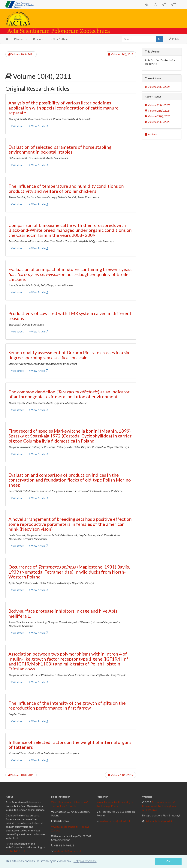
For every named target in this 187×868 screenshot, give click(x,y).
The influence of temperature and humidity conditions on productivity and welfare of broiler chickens (66, 188)
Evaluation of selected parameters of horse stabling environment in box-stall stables (60, 149)
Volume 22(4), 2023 (158, 116)
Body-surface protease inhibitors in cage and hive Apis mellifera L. (63, 613)
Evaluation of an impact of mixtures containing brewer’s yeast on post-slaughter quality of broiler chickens (70, 274)
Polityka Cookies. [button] (85, 861)
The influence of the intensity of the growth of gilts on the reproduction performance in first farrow (67, 705)
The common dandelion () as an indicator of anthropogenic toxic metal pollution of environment (69, 394)
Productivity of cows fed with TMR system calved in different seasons (70, 316)
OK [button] (168, 861)
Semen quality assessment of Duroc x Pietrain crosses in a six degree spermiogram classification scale (69, 355)
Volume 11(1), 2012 (121, 54)
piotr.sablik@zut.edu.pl (68, 851)
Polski (174, 39)
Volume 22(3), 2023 (158, 122)
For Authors (61, 39)
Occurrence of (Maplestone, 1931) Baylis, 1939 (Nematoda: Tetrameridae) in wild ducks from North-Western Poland (69, 572)
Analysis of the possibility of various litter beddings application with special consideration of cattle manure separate (63, 108)
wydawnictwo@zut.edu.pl (115, 821)
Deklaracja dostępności (158, 821)
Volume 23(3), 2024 (158, 87)
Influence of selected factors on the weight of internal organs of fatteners (70, 745)
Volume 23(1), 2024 (158, 111)
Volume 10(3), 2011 (21, 54)
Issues (39, 39)
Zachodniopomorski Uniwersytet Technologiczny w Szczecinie (159, 806)
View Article (39, 126)
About (21, 39)
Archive (151, 134)
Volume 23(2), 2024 (158, 105)
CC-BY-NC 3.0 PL (16, 851)
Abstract (17, 126)
